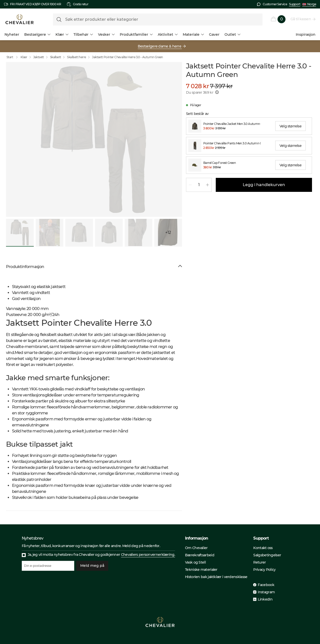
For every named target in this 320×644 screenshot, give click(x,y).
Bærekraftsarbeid (200, 555)
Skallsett (56, 57)
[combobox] (290, 126)
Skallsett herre (76, 57)
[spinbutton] (199, 185)
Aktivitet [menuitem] (168, 34)
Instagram (266, 592)
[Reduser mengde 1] (190, 185)
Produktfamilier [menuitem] (136, 34)
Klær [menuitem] (62, 34)
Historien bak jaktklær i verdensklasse (216, 577)
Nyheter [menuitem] (12, 34)
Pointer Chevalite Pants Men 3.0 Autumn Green (232, 143)
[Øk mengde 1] (207, 185)
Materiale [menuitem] (193, 34)
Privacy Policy (264, 570)
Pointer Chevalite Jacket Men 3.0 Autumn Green (232, 124)
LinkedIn (265, 599)
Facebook (266, 585)
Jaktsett (39, 57)
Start (13, 57)
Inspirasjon (306, 34)
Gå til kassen (301, 19)
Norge (309, 4)
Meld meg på (92, 566)
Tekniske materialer (201, 570)
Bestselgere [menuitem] (37, 34)
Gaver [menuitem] (214, 34)
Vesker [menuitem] (106, 34)
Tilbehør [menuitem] (83, 34)
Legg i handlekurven (264, 185)
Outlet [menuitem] (232, 34)
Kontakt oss (263, 548)
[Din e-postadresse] (48, 566)
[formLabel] (158, 19)
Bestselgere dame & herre (160, 46)
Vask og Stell (195, 562)
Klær (24, 57)
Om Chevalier (196, 548)
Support (295, 4)
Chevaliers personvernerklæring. (148, 555)
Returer (259, 562)
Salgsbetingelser (267, 555)
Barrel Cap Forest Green (219, 163)
